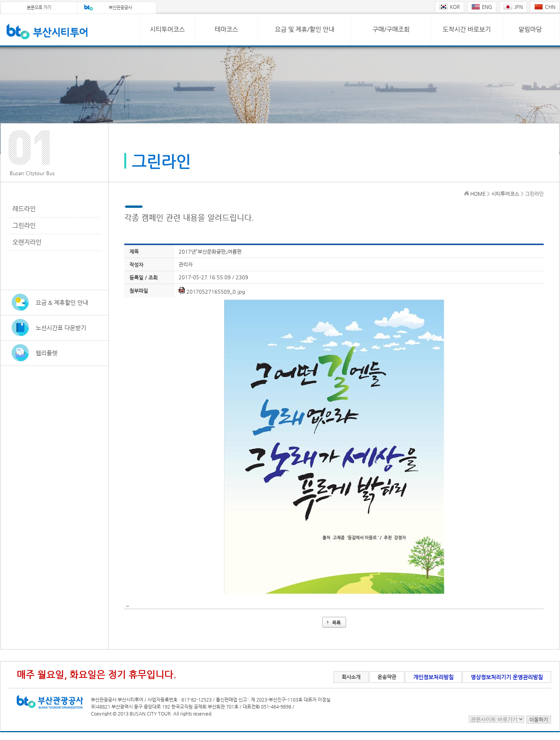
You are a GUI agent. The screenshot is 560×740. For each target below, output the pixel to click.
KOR (450, 7)
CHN (545, 7)
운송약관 (387, 677)
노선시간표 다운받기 (61, 328)
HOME (478, 194)
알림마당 (530, 29)
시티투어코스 (167, 29)
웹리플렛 (47, 353)
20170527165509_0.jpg (216, 292)
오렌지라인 (27, 242)
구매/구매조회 (391, 29)
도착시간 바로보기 (467, 29)
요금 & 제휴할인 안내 (62, 302)
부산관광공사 (120, 8)
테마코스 (226, 29)
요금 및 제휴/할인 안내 (305, 29)
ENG (482, 7)
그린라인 (24, 225)
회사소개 (351, 677)
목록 (336, 623)
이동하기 (539, 720)
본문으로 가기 (39, 8)
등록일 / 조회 (143, 278)
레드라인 (24, 209)
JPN (513, 7)
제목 (134, 252)
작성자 (136, 265)
